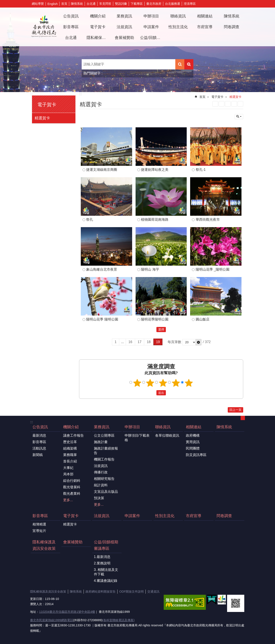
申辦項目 (132, 427)
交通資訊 (153, 592)
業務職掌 (70, 455)
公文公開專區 (104, 435)
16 (130, 342)
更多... (68, 500)
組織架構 (70, 448)
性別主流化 (178, 27)
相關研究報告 (104, 479)
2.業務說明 (102, 563)
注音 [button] (240, 104)
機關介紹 (71, 427)
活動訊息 (39, 448)
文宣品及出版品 (106, 492)
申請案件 (151, 27)
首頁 (64, 4)
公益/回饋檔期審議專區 (106, 545)
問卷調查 (232, 27)
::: (31, 94)
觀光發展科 (72, 487)
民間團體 (193, 448)
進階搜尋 (189, 64)
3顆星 (163, 383)
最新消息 (39, 435)
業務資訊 (102, 427)
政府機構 (193, 435)
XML (222, 104)
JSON (228, 104)
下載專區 (137, 4)
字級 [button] (242, 4)
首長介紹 (70, 461)
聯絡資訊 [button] (178, 16)
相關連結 (194, 427)
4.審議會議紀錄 (106, 581)
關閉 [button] (239, 117)
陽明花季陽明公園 (155, 319)
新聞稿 (38, 455)
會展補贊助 (124, 38)
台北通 (91, 4)
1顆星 (137, 383)
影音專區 (39, 442)
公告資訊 (40, 427)
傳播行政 (101, 472)
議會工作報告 (73, 435)
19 (158, 342)
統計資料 (101, 485)
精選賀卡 (42, 118)
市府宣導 (205, 27)
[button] (199, 342)
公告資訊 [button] (71, 16)
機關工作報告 (104, 459)
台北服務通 (173, 4)
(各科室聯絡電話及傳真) (118, 620)
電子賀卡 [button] (98, 27)
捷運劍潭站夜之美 (155, 170)
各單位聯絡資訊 (167, 435)
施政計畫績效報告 (106, 451)
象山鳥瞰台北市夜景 (102, 269)
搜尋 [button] (180, 64)
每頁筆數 (174, 342)
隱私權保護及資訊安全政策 (98, 38)
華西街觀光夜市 (208, 220)
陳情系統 (77, 4)
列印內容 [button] (234, 104)
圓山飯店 (203, 319)
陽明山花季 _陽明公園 (213, 269)
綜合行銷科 (72, 481)
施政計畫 (101, 442)
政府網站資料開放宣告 (101, 592)
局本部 (68, 474)
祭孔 (90, 220)
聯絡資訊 (163, 427)
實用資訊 (193, 442)
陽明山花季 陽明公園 (102, 319)
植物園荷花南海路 (155, 220)
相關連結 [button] (205, 16)
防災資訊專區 (196, 455)
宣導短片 (39, 531)
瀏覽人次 (36, 604)
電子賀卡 (47, 105)
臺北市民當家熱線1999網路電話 (52, 620)
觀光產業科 (72, 494)
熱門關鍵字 (92, 73)
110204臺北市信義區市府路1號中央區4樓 (67, 612)
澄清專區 (190, 4)
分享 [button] (235, 4)
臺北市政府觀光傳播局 (44, 27)
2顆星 (150, 383)
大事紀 (68, 468)
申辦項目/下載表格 (137, 438)
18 (149, 342)
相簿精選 (39, 524)
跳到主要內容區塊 (2, 2)
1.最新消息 (102, 557)
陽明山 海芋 (150, 269)
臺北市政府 (154, 4)
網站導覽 (38, 4)
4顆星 (176, 383)
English (53, 4)
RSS (215, 104)
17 (140, 342)
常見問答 (105, 4)
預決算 (99, 498)
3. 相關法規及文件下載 (106, 572)
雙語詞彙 (121, 4)
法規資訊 (124, 27)
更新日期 (36, 599)
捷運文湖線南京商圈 (102, 170)
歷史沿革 (70, 442)
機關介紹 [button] (98, 16)
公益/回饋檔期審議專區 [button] (152, 38)
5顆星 (189, 383)
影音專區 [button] (71, 27)
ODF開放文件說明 (131, 592)
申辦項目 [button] (151, 16)
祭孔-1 (201, 170)
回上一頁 (235, 410)
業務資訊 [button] (124, 16)
